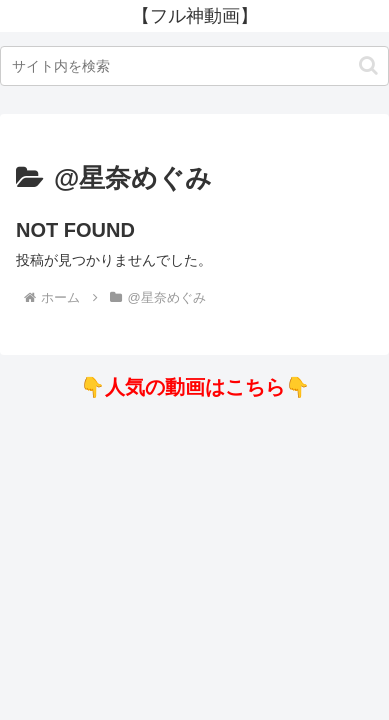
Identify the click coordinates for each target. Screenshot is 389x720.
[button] (368, 65)
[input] (194, 66)
